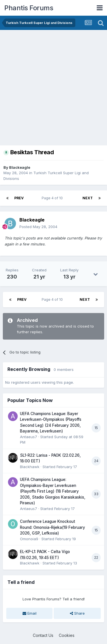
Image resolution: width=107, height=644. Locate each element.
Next (88, 198)
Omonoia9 (29, 539)
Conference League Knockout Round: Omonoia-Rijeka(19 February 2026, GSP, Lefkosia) (53, 527)
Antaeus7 (29, 437)
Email (30, 613)
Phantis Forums (29, 8)
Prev (19, 198)
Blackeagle (20, 167)
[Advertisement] (53, 86)
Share (77, 613)
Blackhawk (30, 467)
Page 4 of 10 (53, 198)
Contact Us (43, 635)
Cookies (67, 635)
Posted (38, 227)
